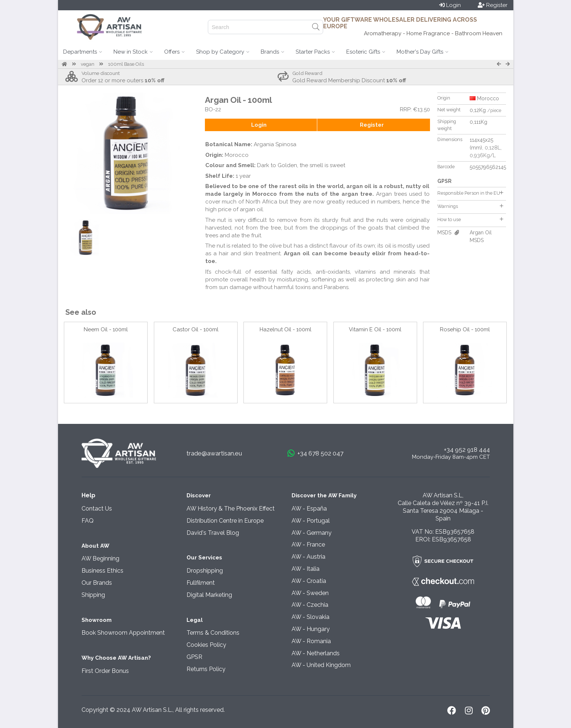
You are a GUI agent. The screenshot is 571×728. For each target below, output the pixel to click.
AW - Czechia (310, 605)
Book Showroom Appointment (123, 633)
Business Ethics (102, 571)
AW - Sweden (310, 593)
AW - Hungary (311, 629)
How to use (470, 219)
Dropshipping (205, 571)
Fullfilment (201, 583)
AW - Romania (311, 641)
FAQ (88, 521)
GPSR (194, 657)
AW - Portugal (311, 521)
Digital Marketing (209, 595)
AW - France (308, 545)
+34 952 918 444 (467, 450)
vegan (88, 64)
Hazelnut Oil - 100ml (285, 329)
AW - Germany (312, 533)
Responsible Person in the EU (470, 193)
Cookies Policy (206, 645)
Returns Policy (206, 669)
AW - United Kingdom (321, 665)
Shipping (93, 595)
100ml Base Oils (126, 64)
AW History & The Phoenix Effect (231, 509)
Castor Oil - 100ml (196, 329)
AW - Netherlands (316, 653)
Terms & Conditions (213, 633)
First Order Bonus (105, 671)
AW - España (309, 509)
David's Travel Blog (213, 533)
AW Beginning (100, 558)
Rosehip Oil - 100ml (465, 329)
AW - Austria (308, 557)
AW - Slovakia (310, 617)
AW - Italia (306, 569)
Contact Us (97, 509)
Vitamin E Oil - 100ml (375, 329)
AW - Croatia (309, 581)
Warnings (470, 206)
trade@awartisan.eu (214, 453)
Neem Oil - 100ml (106, 329)
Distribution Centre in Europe (225, 521)
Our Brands (97, 583)
